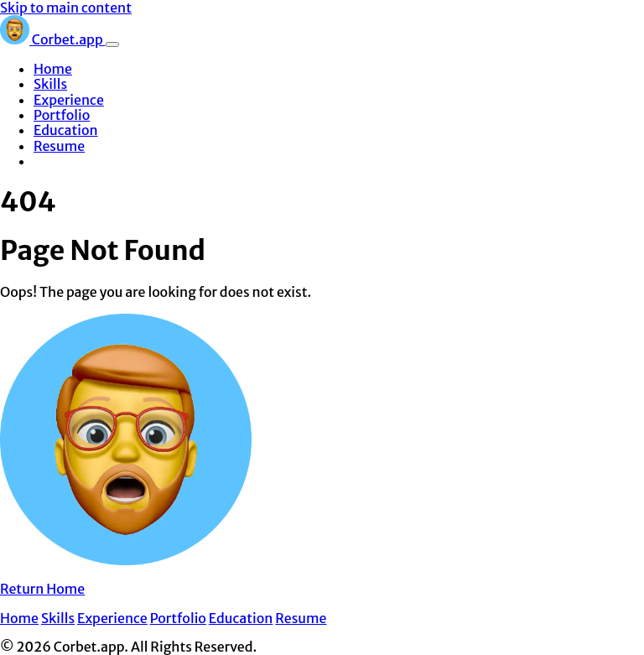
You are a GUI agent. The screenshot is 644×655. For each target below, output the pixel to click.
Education (66, 130)
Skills (50, 84)
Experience (69, 100)
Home (53, 69)
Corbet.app (53, 39)
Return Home (42, 589)
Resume (59, 146)
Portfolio (62, 115)
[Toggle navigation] (112, 44)
